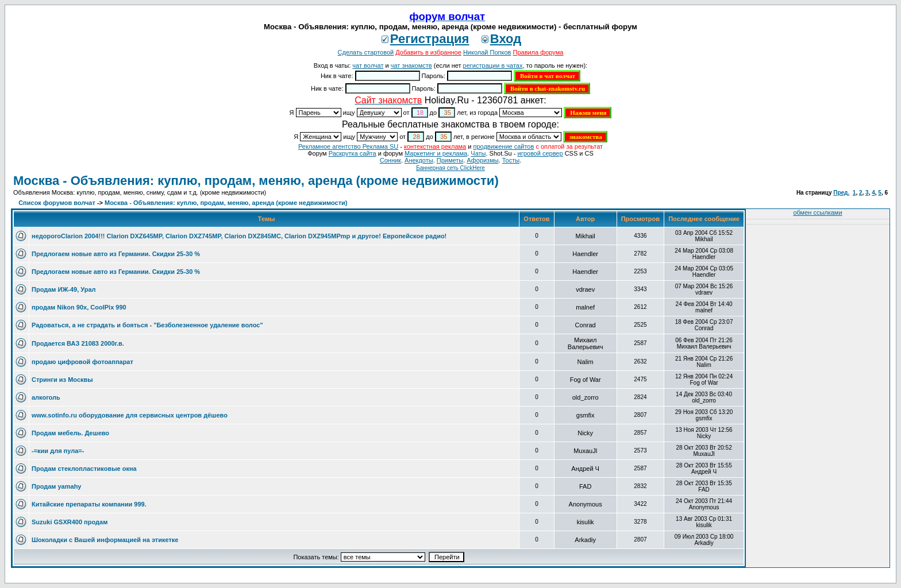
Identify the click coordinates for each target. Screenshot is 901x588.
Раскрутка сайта (353, 153)
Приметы (450, 160)
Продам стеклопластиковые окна (84, 469)
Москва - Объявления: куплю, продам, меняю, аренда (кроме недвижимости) (256, 181)
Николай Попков (487, 52)
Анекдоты (419, 160)
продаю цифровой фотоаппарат (82, 362)
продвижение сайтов (503, 146)
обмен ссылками (817, 212)
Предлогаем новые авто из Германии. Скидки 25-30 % (116, 254)
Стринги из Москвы (62, 380)
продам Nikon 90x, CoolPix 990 (79, 307)
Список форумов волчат (57, 203)
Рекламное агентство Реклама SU (348, 146)
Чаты (478, 153)
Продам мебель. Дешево (70, 433)
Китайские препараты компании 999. (89, 504)
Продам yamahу (56, 486)
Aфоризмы (482, 160)
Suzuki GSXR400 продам (70, 522)
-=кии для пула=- (58, 451)
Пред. (841, 193)
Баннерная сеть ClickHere (450, 168)
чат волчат (368, 65)
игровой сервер (540, 153)
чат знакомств (411, 65)
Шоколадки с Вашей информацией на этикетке (105, 540)
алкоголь (46, 397)
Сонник (390, 160)
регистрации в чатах (493, 65)
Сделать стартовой (366, 52)
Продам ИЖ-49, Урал (64, 289)
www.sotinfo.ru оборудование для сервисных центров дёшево (130, 415)
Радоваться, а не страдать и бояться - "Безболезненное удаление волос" (147, 325)
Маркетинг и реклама (436, 153)
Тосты (511, 160)
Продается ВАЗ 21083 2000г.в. (78, 343)
